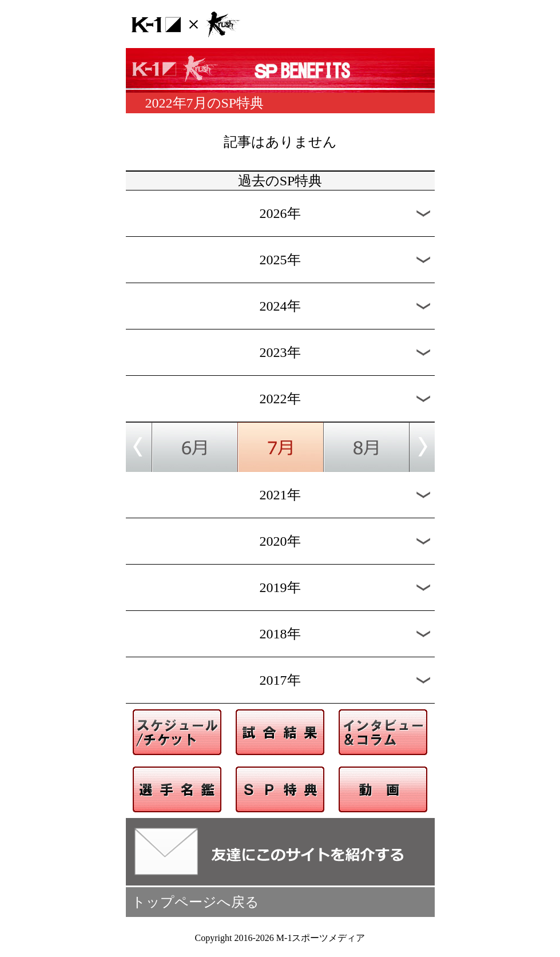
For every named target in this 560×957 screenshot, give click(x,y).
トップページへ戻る (195, 902)
